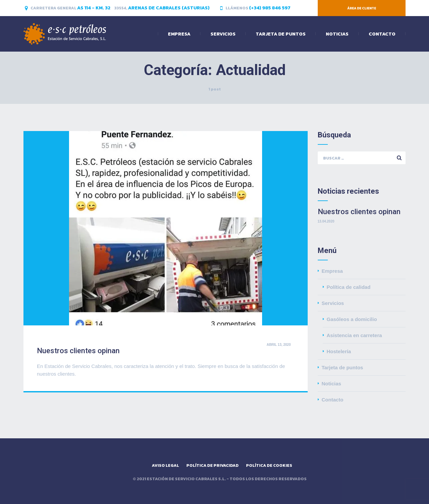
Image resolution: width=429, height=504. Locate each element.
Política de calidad (349, 287)
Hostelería (339, 351)
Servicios (223, 34)
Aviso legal (165, 465)
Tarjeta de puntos (281, 34)
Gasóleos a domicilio (352, 319)
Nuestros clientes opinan (78, 351)
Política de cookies (269, 465)
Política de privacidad (212, 465)
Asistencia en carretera (354, 335)
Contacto (382, 34)
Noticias (337, 34)
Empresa (179, 34)
